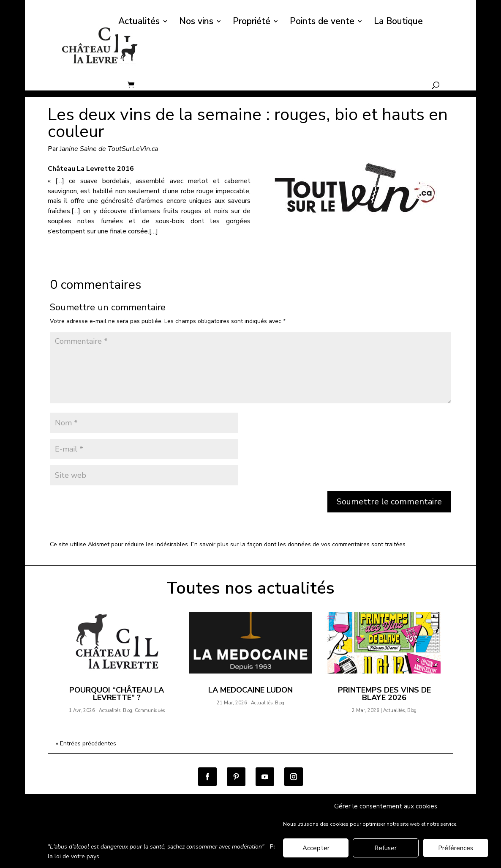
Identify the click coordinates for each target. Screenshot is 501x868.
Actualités (139, 23)
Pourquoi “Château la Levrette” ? (117, 694)
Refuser (385, 849)
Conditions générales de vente (90, 824)
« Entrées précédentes (86, 743)
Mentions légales (252, 824)
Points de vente (322, 23)
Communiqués (150, 711)
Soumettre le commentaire (389, 502)
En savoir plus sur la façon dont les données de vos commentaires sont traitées (298, 544)
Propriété (252, 23)
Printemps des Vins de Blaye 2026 (384, 694)
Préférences (456, 849)
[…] (154, 231)
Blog (128, 711)
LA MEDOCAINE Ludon (250, 690)
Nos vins (196, 23)
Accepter (316, 849)
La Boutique (398, 23)
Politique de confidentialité (180, 824)
